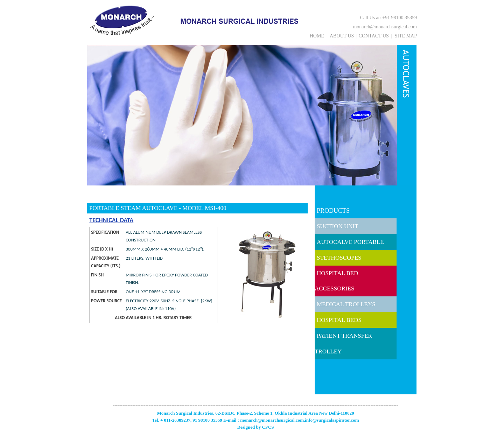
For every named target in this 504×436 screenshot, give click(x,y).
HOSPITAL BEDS (339, 320)
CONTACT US (374, 36)
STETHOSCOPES (339, 258)
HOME (317, 36)
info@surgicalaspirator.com (332, 420)
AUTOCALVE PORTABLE (350, 242)
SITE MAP (406, 36)
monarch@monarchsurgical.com (385, 27)
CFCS (268, 427)
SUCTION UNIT (338, 226)
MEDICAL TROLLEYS (346, 304)
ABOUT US (342, 36)
